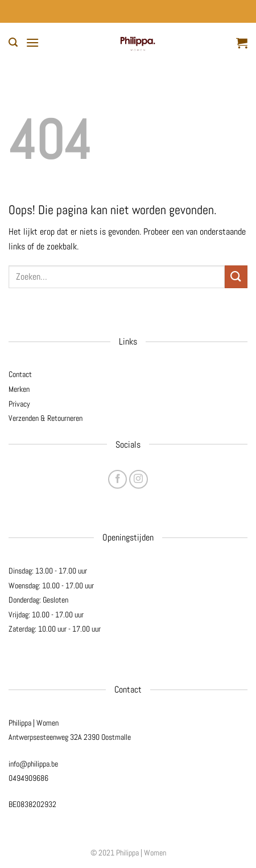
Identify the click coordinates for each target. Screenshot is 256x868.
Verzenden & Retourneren (46, 418)
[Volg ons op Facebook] (117, 479)
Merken (19, 389)
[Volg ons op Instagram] (139, 479)
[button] (13, 42)
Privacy (19, 404)
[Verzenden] (236, 277)
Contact (20, 374)
